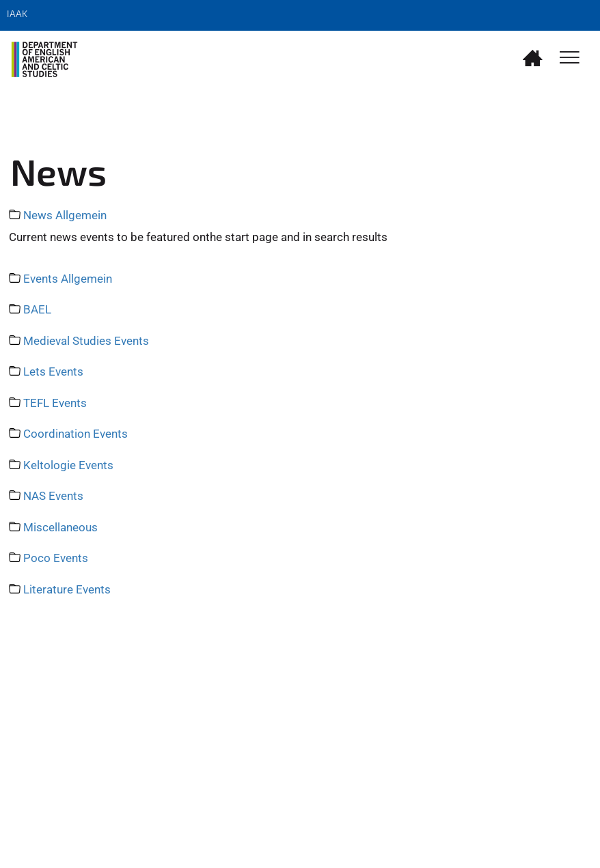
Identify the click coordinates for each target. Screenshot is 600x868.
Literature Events (67, 589)
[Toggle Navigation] (570, 58)
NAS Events (53, 496)
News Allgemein (65, 215)
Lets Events (53, 372)
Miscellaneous (60, 527)
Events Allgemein (68, 279)
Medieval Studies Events (86, 341)
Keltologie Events (68, 465)
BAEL (37, 309)
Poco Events (56, 558)
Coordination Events (76, 434)
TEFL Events (55, 403)
